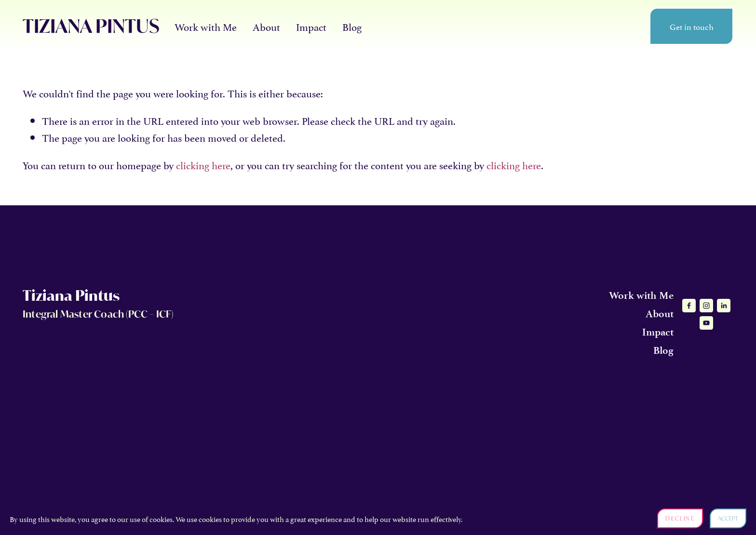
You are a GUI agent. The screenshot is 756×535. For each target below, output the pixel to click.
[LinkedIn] (724, 306)
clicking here (203, 164)
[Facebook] (689, 306)
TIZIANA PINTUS (91, 26)
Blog (352, 26)
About (266, 26)
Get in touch (692, 26)
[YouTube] (706, 323)
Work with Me (206, 26)
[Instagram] (706, 306)
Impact (311, 26)
